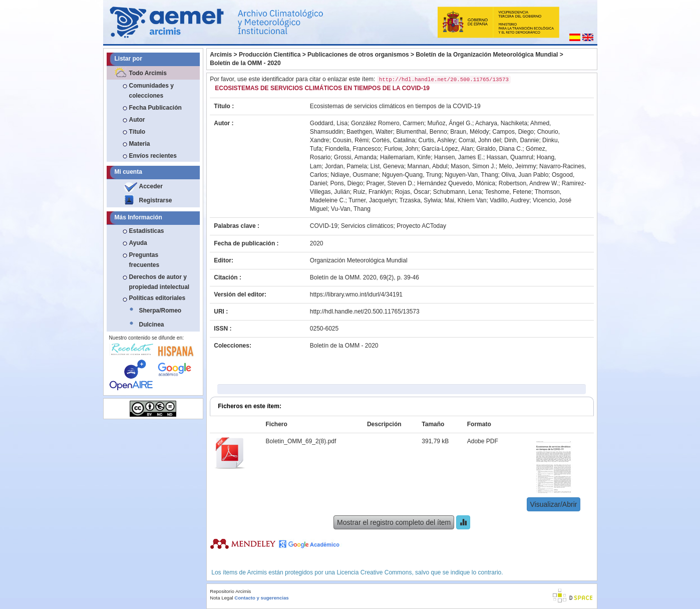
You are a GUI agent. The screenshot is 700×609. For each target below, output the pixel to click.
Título (137, 132)
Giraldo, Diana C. (499, 149)
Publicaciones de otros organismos (358, 55)
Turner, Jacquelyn (372, 200)
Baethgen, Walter (370, 132)
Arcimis (221, 55)
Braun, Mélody (469, 132)
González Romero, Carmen (388, 123)
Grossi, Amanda (355, 157)
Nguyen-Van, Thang (471, 175)
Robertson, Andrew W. (529, 183)
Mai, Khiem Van (466, 200)
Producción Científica (270, 55)
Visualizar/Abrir (554, 504)
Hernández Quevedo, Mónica (456, 183)
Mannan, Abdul (428, 166)
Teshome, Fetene (508, 192)
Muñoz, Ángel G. (450, 123)
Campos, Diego (513, 132)
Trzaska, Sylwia (420, 200)
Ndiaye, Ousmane (355, 175)
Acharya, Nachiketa (501, 123)
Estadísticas (147, 231)
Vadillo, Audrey (509, 200)
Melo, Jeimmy (517, 166)
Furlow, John (401, 149)
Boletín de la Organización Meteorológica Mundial (487, 55)
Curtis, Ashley (437, 140)
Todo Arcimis (148, 73)
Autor (137, 120)
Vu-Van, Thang (351, 209)
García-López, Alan (447, 149)
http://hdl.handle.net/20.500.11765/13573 (365, 312)
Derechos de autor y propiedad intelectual (159, 282)
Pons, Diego (347, 183)
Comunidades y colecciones (151, 91)
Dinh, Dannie (521, 140)
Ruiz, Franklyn (372, 192)
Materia (140, 144)
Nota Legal (221, 598)
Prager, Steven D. (390, 183)
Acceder (151, 186)
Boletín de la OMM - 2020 (245, 63)
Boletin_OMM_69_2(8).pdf (301, 441)
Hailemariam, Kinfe (405, 157)
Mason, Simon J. (473, 166)
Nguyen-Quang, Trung (412, 175)
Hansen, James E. (459, 157)
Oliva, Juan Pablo (525, 175)
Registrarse (156, 200)
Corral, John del (480, 140)
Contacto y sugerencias (261, 598)
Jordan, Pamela (346, 166)
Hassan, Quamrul (510, 157)
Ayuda (138, 243)
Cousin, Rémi (351, 140)
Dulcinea (152, 325)
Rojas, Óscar (412, 192)
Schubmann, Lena (457, 192)
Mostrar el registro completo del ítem (394, 522)
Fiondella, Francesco (353, 149)
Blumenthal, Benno (421, 132)
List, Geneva (387, 166)
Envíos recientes (153, 156)
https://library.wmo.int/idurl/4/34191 (356, 294)
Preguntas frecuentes (144, 260)
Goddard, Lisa (329, 123)
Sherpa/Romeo (160, 311)
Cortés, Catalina (394, 140)
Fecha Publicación (155, 108)
